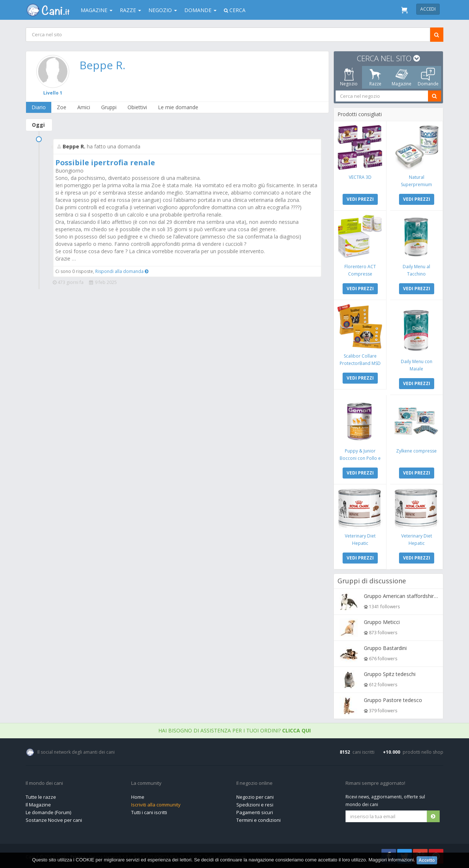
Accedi (428, 9)
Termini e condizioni (258, 820)
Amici (84, 107)
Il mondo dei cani (44, 783)
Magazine (97, 10)
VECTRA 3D (360, 177)
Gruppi (109, 107)
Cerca (235, 10)
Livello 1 (53, 93)
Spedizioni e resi (255, 805)
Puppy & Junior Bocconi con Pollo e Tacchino (360, 458)
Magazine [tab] (402, 77)
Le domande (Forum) (48, 812)
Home (138, 797)
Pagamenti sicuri (255, 812)
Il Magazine (38, 805)
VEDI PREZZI (360, 199)
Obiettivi (137, 107)
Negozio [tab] (349, 77)
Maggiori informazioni (391, 860)
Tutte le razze (41, 797)
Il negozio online (254, 783)
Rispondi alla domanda (122, 271)
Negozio (163, 10)
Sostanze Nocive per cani (54, 820)
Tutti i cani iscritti (149, 812)
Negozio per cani (255, 797)
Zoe (62, 107)
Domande (200, 10)
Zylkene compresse (416, 451)
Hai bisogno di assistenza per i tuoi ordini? (234, 730)
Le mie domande (178, 107)
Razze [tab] (375, 77)
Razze (130, 10)
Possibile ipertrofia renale (105, 162)
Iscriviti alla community (156, 805)
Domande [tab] (428, 77)
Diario (39, 107)
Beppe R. (102, 65)
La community (146, 783)
